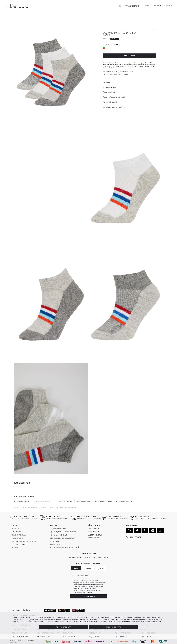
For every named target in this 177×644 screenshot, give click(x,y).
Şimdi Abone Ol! (89, 597)
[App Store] (50, 610)
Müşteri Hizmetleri (95, 535)
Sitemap (15, 547)
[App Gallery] (79, 610)
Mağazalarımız (94, 529)
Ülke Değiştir (135, 537)
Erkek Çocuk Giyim (84, 501)
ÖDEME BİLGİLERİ (110, 102)
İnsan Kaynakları (19, 535)
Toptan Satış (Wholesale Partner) (26, 541)
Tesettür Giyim (69, 637)
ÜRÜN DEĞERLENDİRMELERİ (114, 97)
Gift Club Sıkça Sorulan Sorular (63, 538)
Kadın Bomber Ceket (148, 637)
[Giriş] (147, 6)
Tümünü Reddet (64, 627)
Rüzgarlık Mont (44, 637)
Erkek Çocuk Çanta (22, 501)
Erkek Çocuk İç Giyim (124, 501)
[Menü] (6, 6)
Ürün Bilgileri (109, 92)
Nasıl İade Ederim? (58, 535)
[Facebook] (137, 531)
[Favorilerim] (156, 6)
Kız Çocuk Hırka (95, 637)
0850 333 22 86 (93, 537)
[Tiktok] (161, 531)
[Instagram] (153, 531)
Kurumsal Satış (18, 538)
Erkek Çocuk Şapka (64, 501)
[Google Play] (64, 610)
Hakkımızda (16, 532)
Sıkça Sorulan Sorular (59, 529)
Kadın (76, 568)
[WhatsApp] (129, 531)
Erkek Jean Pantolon (20, 637)
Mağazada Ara (110, 87)
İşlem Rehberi (55, 541)
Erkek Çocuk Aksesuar (43, 501)
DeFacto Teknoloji (19, 544)
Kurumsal (16, 529)
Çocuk (101, 569)
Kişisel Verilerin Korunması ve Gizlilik (65, 547)
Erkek (89, 569)
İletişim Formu (94, 532)
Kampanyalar (55, 544)
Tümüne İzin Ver (113, 627)
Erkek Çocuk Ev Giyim (103, 501)
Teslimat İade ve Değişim (114, 107)
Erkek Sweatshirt (121, 637)
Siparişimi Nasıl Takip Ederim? (63, 532)
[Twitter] (145, 531)
